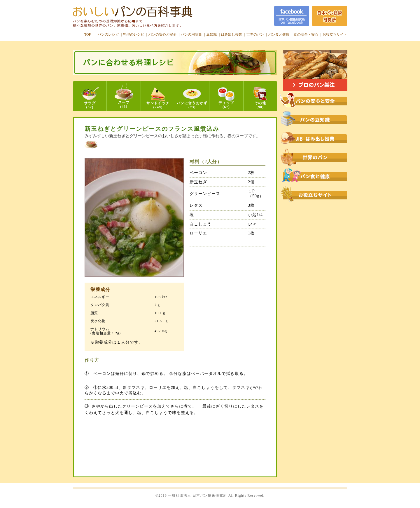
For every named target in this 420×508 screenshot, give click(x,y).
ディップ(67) (226, 98)
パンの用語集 (191, 34)
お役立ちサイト (335, 34)
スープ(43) (124, 96)
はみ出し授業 (232, 34)
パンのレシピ (108, 34)
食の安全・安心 (306, 34)
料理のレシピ (134, 34)
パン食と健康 (279, 34)
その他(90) (260, 98)
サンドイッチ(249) (158, 98)
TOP (87, 34)
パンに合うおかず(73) (192, 99)
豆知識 (211, 34)
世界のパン (255, 34)
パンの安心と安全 (162, 34)
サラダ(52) (90, 98)
